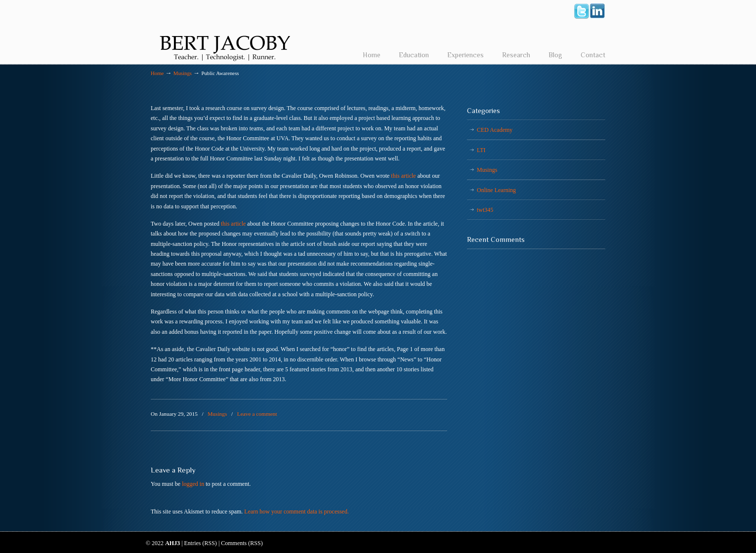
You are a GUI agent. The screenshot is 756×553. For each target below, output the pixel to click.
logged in (193, 484)
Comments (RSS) (242, 543)
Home (157, 73)
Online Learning (496, 190)
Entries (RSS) (201, 543)
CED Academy (495, 130)
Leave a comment (257, 414)
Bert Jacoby (225, 33)
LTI (481, 150)
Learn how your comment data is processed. (296, 512)
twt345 (485, 210)
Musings (183, 73)
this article (403, 176)
